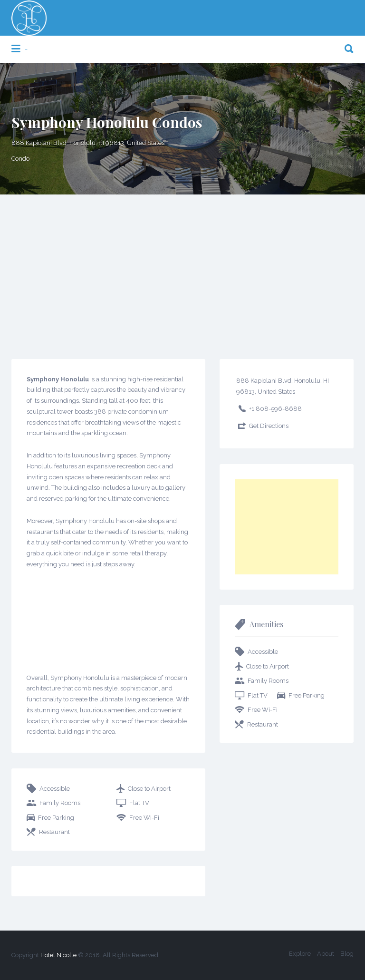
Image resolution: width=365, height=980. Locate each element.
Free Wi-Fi (144, 818)
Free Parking (56, 818)
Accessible (55, 789)
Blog (347, 954)
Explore (300, 954)
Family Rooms (60, 803)
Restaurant (54, 832)
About (326, 954)
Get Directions (269, 426)
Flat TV (139, 803)
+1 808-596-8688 (275, 409)
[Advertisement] (182, 266)
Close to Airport (149, 789)
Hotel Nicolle (58, 955)
